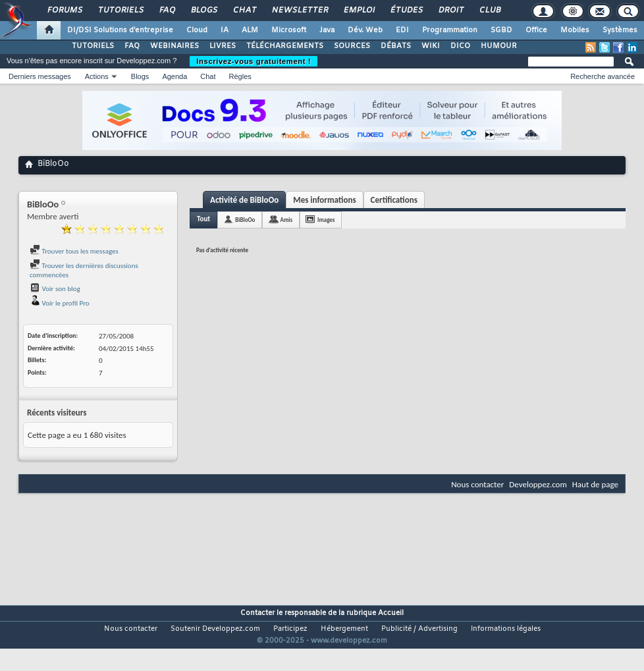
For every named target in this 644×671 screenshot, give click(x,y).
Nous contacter (477, 484)
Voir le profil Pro (60, 303)
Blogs (203, 11)
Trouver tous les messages (74, 251)
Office (536, 30)
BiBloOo (245, 220)
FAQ (167, 11)
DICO (460, 46)
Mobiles (575, 30)
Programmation (450, 30)
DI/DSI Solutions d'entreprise (120, 30)
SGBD (501, 30)
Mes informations (324, 200)
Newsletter (299, 11)
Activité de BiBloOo (244, 200)
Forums (64, 11)
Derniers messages (40, 76)
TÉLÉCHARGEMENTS (285, 46)
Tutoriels (120, 11)
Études (406, 11)
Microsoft (289, 30)
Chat (244, 11)
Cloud (197, 30)
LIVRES (223, 46)
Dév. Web (365, 30)
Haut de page (595, 484)
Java (327, 30)
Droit (450, 11)
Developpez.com (538, 484)
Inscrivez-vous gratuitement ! (254, 61)
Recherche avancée (603, 76)
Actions (97, 76)
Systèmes (620, 30)
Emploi (359, 11)
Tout (203, 219)
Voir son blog (55, 289)
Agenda (174, 76)
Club (489, 11)
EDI (402, 30)
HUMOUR (499, 46)
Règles (240, 76)
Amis (286, 220)
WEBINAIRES (174, 46)
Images (326, 220)
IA (225, 30)
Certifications (394, 200)
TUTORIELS (93, 46)
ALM (250, 30)
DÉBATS (396, 46)
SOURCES (352, 46)
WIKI (431, 46)
